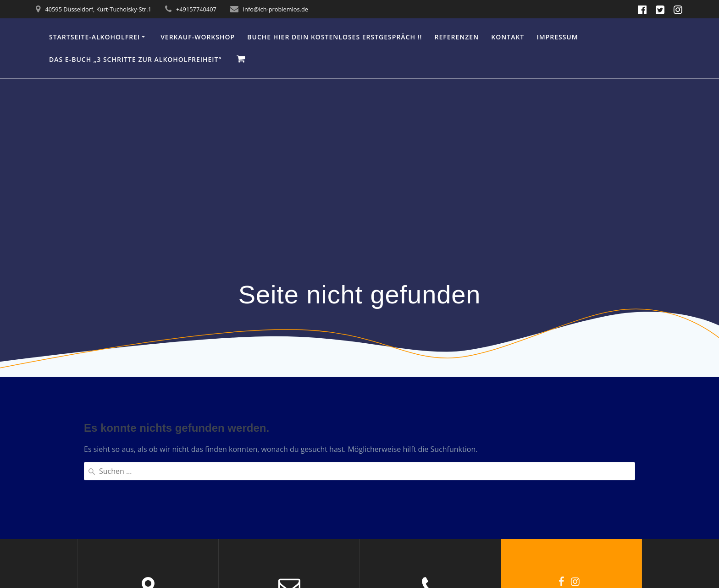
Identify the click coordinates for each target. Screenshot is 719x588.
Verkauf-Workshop (198, 37)
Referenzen (457, 37)
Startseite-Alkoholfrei (94, 37)
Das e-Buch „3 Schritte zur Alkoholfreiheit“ (135, 59)
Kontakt (508, 37)
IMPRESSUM (557, 37)
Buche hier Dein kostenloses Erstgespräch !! (335, 37)
